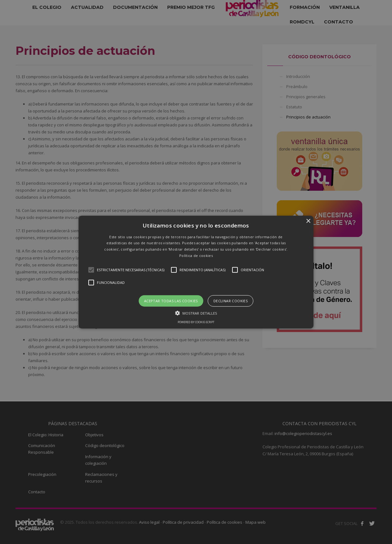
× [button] (308, 221)
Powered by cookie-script (196, 322)
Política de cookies (196, 256)
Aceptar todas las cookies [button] (171, 301)
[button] (196, 272)
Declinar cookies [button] (231, 301)
